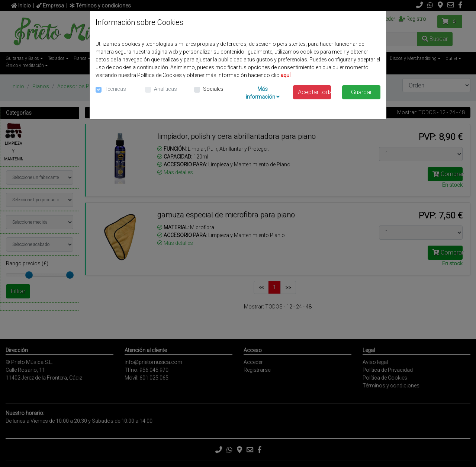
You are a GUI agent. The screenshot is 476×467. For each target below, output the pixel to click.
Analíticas (165, 89)
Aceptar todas (315, 92)
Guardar (361, 92)
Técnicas (115, 89)
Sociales (213, 89)
